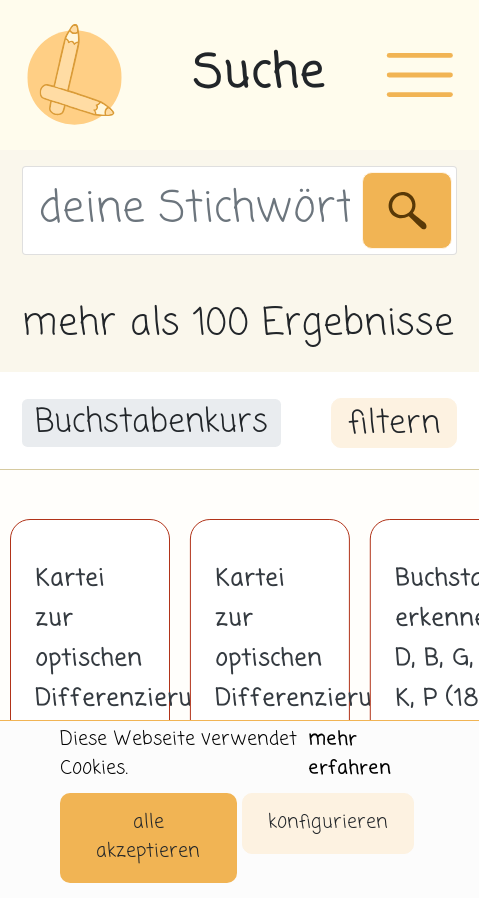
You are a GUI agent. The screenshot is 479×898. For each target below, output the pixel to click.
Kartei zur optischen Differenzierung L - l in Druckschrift (90, 679)
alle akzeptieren (148, 837)
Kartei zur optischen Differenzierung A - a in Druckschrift (270, 679)
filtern (394, 424)
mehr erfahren (349, 754)
